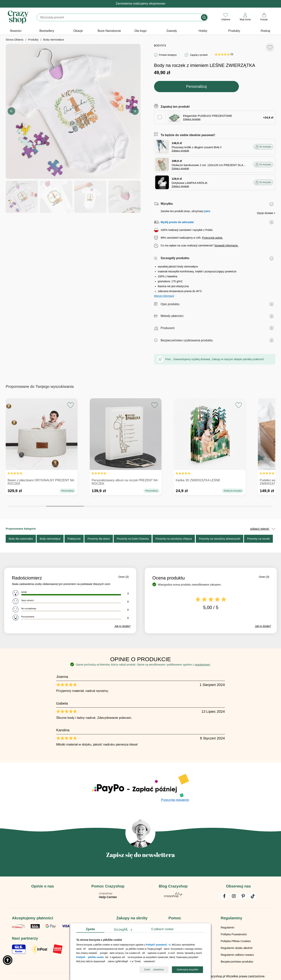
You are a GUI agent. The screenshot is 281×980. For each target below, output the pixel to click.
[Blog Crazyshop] (173, 897)
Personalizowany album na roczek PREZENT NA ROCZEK (125, 482)
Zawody (172, 31)
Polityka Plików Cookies (236, 941)
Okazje (78, 31)
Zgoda (90, 929)
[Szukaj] (119, 17)
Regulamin (227, 927)
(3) (224, 54)
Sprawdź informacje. (226, 245)
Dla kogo (140, 31)
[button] (135, 111)
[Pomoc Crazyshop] (108, 898)
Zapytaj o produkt (199, 55)
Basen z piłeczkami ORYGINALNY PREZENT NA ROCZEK (41, 482)
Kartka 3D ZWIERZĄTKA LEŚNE (198, 480)
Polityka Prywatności (234, 934)
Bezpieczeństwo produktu (237, 962)
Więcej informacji (164, 296)
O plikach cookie (162, 929)
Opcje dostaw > (266, 213)
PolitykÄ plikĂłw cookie (90, 957)
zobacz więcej (263, 529)
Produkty (234, 31)
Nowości (16, 31)
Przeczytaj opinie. (213, 238)
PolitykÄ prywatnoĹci (158, 945)
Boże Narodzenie (109, 31)
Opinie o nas (43, 886)
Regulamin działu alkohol (237, 948)
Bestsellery (47, 31)
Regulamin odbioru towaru (237, 955)
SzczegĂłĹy (123, 929)
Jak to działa (123, 626)
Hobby (203, 31)
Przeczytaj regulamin (175, 800)
